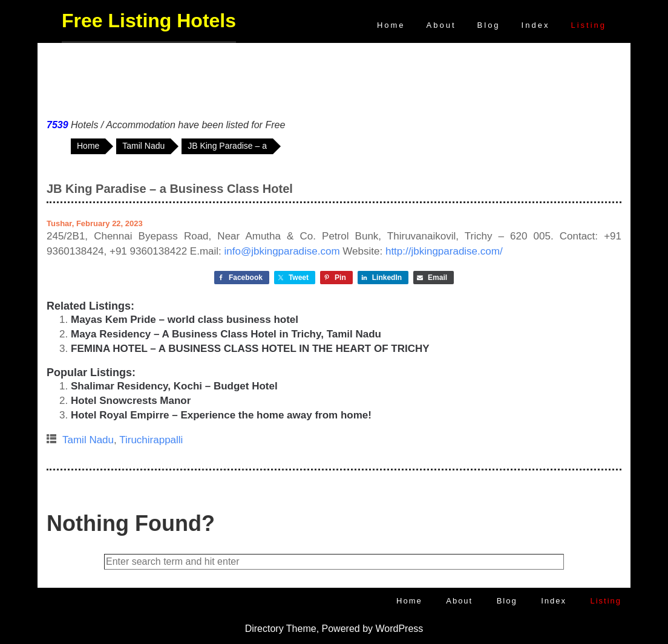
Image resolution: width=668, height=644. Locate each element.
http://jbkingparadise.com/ (444, 251)
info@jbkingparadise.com (282, 251)
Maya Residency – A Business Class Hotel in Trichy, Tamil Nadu (226, 334)
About (441, 25)
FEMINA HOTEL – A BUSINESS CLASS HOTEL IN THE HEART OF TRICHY (250, 349)
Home (391, 25)
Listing (588, 25)
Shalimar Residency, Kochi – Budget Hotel (174, 386)
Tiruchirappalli (151, 440)
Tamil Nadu (88, 440)
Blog (489, 25)
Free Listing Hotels (149, 21)
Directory (264, 629)
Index (536, 25)
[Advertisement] (334, 78)
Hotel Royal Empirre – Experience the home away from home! (221, 415)
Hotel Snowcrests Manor (131, 401)
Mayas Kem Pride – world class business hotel (185, 320)
